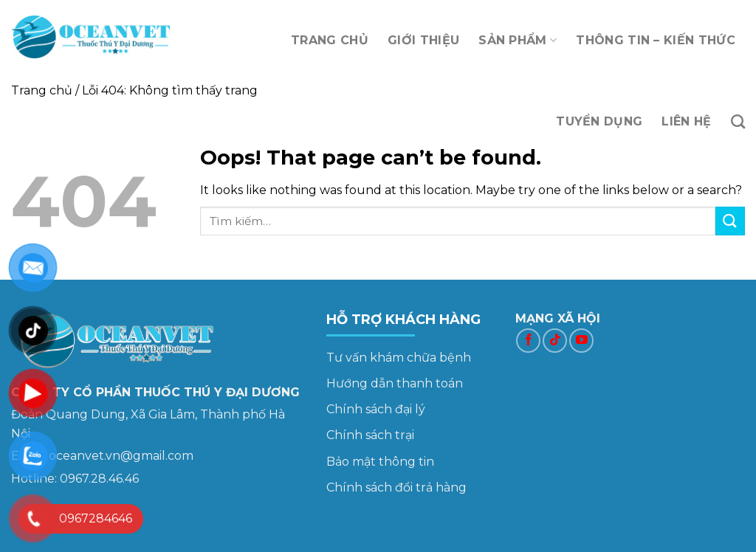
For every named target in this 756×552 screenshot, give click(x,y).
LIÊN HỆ (686, 121)
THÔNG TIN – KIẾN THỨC (656, 40)
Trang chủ (42, 90)
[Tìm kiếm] (738, 121)
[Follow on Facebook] (528, 341)
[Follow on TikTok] (555, 341)
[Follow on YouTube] (581, 341)
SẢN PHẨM (518, 41)
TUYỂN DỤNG (599, 121)
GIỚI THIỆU (423, 40)
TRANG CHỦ (330, 40)
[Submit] (730, 221)
